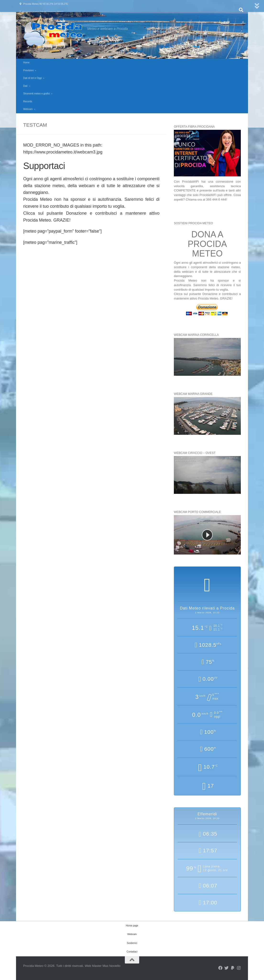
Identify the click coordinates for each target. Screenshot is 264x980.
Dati (25, 86)
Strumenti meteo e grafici (36, 94)
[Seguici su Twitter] (226, 968)
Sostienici (132, 943)
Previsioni (28, 70)
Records (28, 101)
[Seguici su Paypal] (233, 968)
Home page (132, 926)
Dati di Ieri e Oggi (32, 78)
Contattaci (132, 952)
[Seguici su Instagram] (239, 968)
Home (26, 63)
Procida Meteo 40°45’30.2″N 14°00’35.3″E (46, 4)
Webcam (28, 109)
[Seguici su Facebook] (220, 968)
